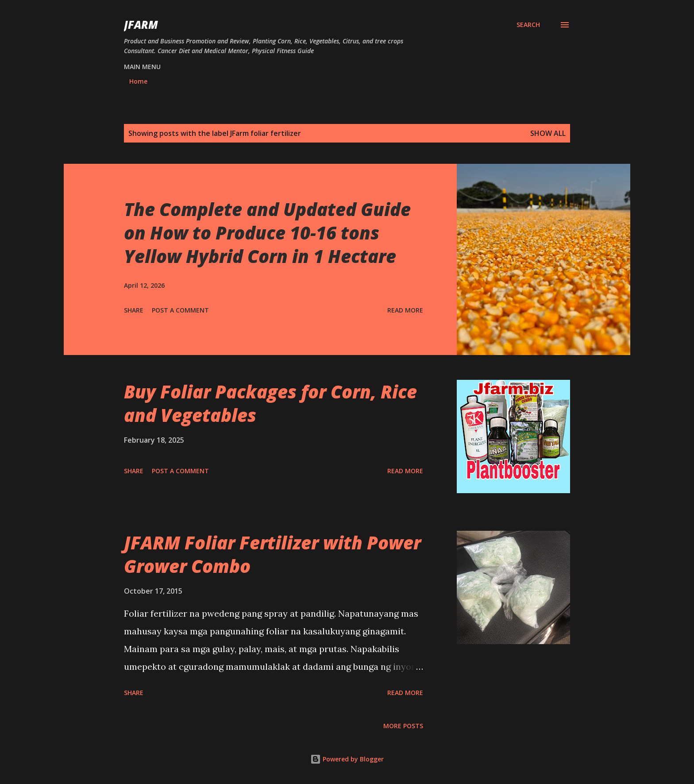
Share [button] (134, 310)
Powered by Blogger (347, 759)
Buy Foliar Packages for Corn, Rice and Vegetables (270, 403)
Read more (405, 310)
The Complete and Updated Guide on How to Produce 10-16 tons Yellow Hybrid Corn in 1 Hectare (267, 233)
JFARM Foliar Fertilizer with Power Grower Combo (272, 554)
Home (138, 81)
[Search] (528, 25)
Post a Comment (180, 310)
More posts (403, 726)
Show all (548, 133)
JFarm (141, 25)
